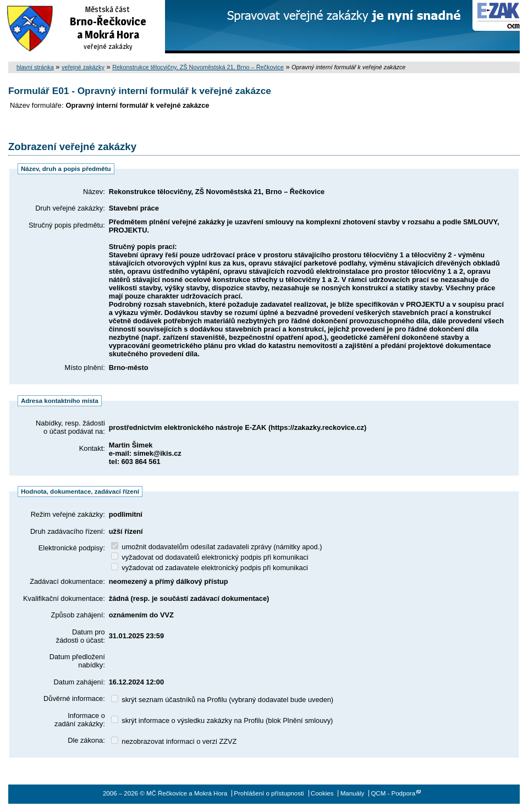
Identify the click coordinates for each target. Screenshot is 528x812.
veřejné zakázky (83, 67)
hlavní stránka (35, 67)
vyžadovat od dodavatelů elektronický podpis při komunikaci (210, 557)
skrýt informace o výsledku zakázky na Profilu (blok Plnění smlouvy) (222, 720)
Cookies (322, 793)
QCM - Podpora (393, 793)
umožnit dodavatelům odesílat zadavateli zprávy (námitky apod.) (217, 547)
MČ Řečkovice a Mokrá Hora (82, 27)
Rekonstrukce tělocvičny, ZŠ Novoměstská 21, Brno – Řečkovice (198, 67)
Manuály (353, 793)
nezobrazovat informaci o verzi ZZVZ (174, 741)
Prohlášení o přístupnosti (269, 793)
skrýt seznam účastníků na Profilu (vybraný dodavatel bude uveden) (222, 700)
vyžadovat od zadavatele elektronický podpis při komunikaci (210, 568)
